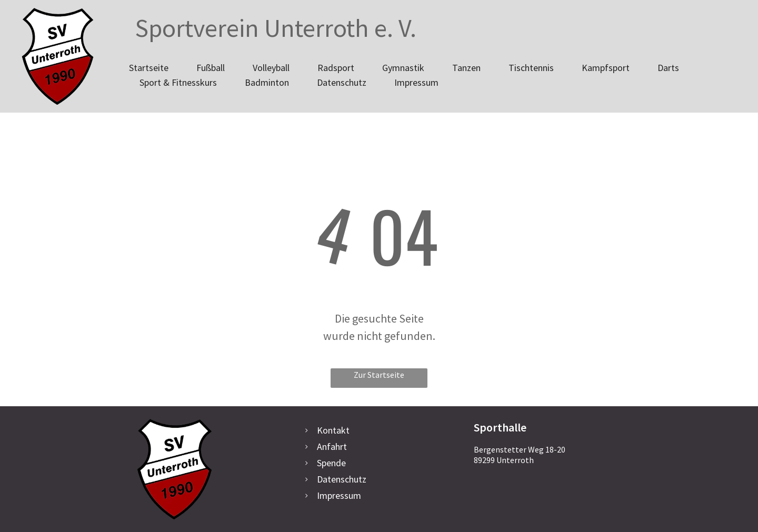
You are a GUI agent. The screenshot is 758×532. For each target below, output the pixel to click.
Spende (331, 463)
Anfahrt (332, 446)
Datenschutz (342, 479)
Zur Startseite (379, 375)
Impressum (339, 495)
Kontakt (333, 430)
